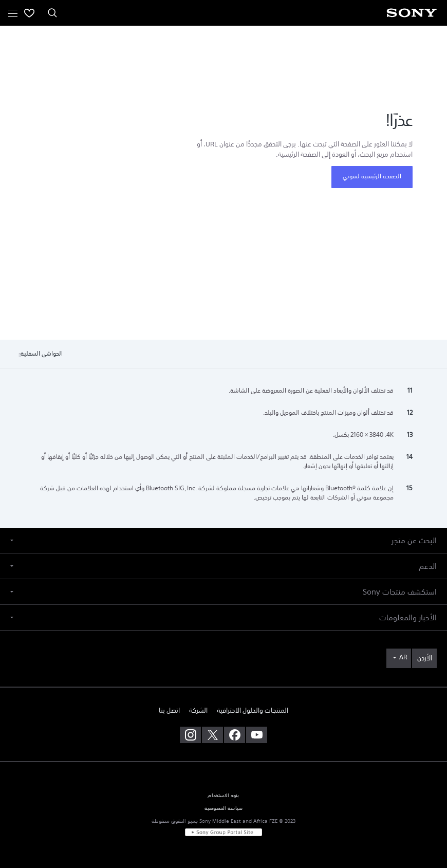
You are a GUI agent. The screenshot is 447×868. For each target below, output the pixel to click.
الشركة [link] (198, 710)
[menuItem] (29, 13)
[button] (223, 540)
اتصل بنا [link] (169, 710)
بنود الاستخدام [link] (223, 796)
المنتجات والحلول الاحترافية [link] (253, 710)
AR (403, 657)
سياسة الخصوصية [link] (223, 808)
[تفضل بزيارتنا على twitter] (212, 735)
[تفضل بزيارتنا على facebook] (235, 735)
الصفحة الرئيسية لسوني (372, 176)
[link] (424, 658)
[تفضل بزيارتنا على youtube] (257, 735)
